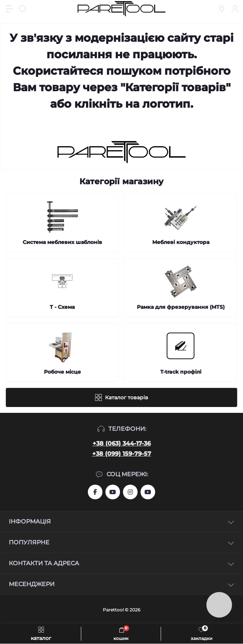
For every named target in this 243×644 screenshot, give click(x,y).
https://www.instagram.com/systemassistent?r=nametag (130, 492)
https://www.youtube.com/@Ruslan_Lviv (148, 492)
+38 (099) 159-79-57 (122, 454)
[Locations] (222, 9)
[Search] (23, 9)
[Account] (235, 9)
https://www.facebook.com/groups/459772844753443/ (95, 492)
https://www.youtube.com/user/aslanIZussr (113, 492)
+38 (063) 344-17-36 (122, 443)
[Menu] (10, 9)
